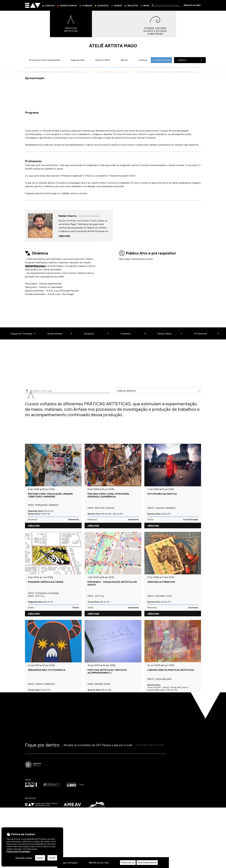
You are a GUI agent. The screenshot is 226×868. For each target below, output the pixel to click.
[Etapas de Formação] (23, 681)
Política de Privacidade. (19, 851)
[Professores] (206, 681)
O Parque (87, 6)
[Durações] (96, 681)
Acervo (118, 6)
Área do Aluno (192, 5)
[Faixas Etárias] (169, 681)
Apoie (146, 6)
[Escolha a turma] (191, 60)
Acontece (103, 6)
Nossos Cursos (69, 6)
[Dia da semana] (59, 681)
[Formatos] (133, 681)
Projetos (133, 6)
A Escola (50, 6)
